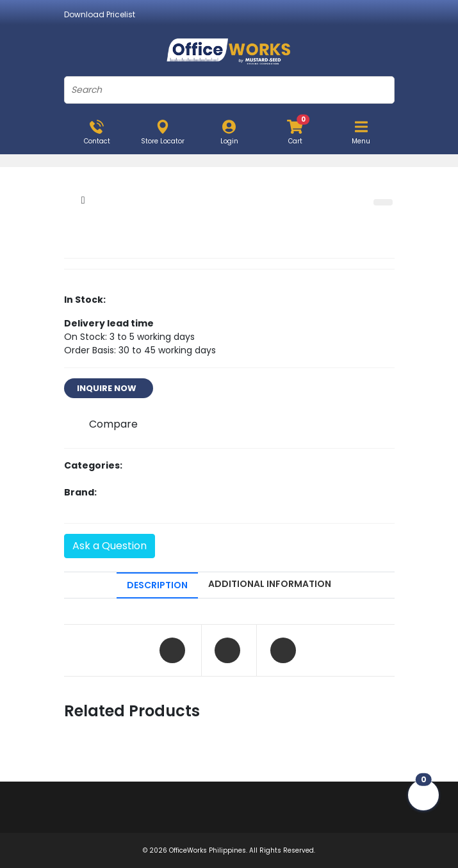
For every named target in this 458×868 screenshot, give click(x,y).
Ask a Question (110, 546)
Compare (113, 424)
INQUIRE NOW (109, 388)
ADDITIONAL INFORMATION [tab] (270, 584)
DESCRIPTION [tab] (157, 585)
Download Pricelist (100, 14)
